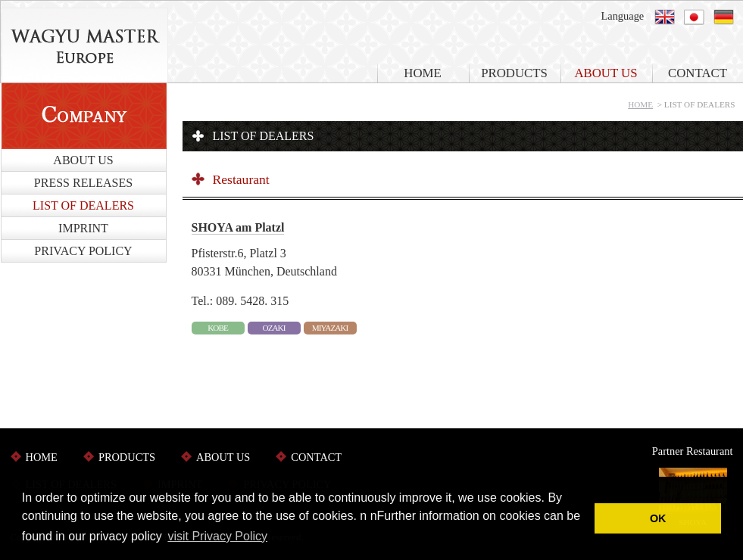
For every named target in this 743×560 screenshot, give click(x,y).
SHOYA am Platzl (238, 227)
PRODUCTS (514, 73)
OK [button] (658, 518)
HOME (422, 73)
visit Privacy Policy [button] (217, 536)
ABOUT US (606, 73)
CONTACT (316, 457)
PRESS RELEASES (83, 183)
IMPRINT (83, 228)
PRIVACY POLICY (83, 251)
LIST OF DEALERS (83, 205)
